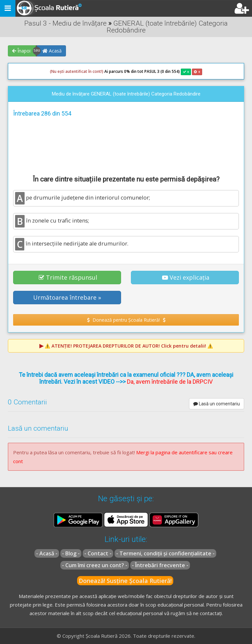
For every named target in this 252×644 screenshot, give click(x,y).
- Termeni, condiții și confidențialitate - (165, 553)
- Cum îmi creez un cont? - (95, 565)
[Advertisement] (126, 145)
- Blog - (71, 553)
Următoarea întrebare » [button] (67, 297)
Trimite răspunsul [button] (68, 277)
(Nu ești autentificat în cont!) (77, 71)
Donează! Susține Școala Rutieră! (125, 581)
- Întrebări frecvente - (160, 565)
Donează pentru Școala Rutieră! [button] (126, 320)
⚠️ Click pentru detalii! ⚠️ (129, 346)
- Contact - (98, 553)
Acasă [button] (52, 51)
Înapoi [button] (21, 51)
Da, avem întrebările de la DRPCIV (170, 382)
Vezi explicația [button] (186, 277)
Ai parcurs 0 (88, 72)
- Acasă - (47, 553)
